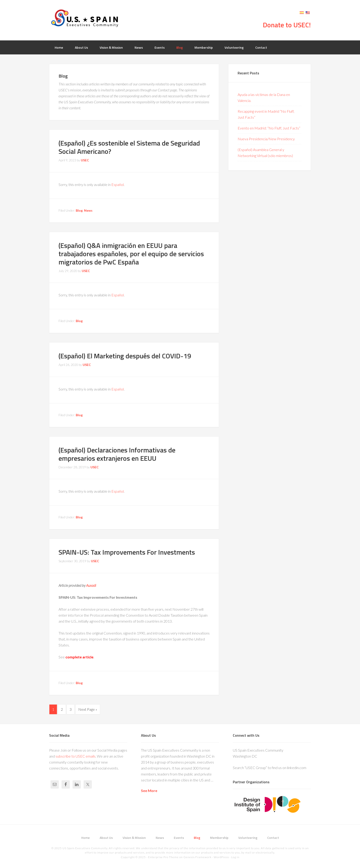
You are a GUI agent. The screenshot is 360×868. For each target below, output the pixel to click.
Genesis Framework (197, 857)
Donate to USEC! (287, 25)
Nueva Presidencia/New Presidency (266, 139)
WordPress (221, 857)
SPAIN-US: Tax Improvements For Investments (127, 552)
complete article (79, 657)
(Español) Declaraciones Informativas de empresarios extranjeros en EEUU (117, 454)
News (88, 210)
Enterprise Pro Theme (163, 857)
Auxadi (91, 585)
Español (118, 184)
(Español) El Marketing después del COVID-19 (125, 356)
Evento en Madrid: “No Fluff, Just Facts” (269, 128)
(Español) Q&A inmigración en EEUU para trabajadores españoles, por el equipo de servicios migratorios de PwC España (131, 254)
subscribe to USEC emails (76, 756)
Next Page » (88, 709)
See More (149, 790)
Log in (235, 857)
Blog (79, 210)
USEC (86, 18)
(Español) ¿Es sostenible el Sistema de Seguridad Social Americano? (129, 147)
